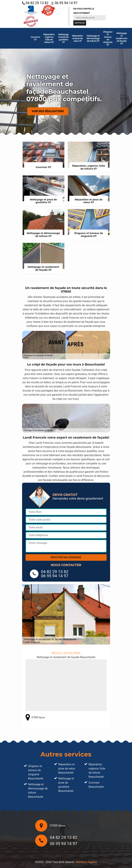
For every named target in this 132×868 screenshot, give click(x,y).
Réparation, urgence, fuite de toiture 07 (49, 38)
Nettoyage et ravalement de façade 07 (121, 38)
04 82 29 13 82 (35, 3)
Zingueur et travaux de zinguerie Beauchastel (36, 772)
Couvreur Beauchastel (96, 785)
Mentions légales (87, 862)
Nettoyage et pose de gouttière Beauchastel (66, 785)
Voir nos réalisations (48, 111)
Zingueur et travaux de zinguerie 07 (108, 38)
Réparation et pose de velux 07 (78, 38)
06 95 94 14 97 (64, 3)
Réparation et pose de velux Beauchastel (67, 768)
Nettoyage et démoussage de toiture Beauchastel (38, 791)
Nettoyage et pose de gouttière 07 (63, 38)
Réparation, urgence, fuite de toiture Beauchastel (97, 771)
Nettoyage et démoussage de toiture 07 (93, 38)
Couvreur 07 (35, 38)
